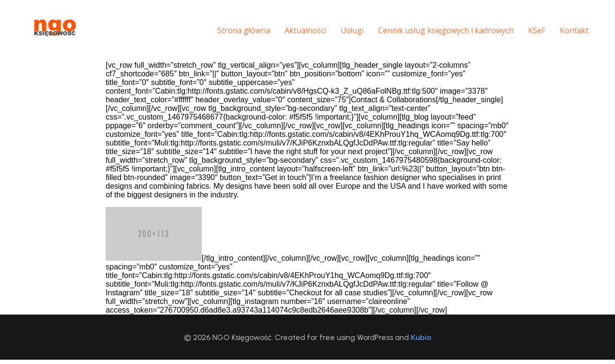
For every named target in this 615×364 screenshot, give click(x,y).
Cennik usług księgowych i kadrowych (434, 32)
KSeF (525, 32)
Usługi (341, 32)
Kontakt (563, 32)
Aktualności (294, 32)
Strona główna (232, 32)
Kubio (421, 341)
